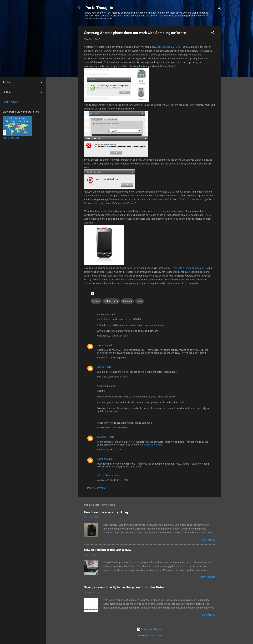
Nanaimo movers (153, 445)
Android (96, 301)
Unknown (102, 345)
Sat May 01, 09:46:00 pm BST (112, 358)
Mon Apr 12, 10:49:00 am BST (113, 336)
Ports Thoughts (99, 8)
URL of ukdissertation (108, 475)
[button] (213, 33)
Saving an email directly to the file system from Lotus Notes (124, 587)
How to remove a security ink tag (106, 512)
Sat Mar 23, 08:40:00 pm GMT (112, 450)
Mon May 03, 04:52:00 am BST (113, 428)
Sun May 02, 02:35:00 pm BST (113, 377)
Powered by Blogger (149, 629)
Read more (208, 540)
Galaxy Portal (169, 47)
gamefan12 (103, 437)
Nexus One (123, 276)
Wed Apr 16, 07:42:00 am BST (113, 480)
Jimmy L (101, 367)
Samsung (127, 301)
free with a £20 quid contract (188, 268)
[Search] (219, 9)
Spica (140, 301)
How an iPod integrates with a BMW (108, 550)
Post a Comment (96, 488)
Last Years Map (11, 138)
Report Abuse (10, 102)
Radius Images (156, 636)
